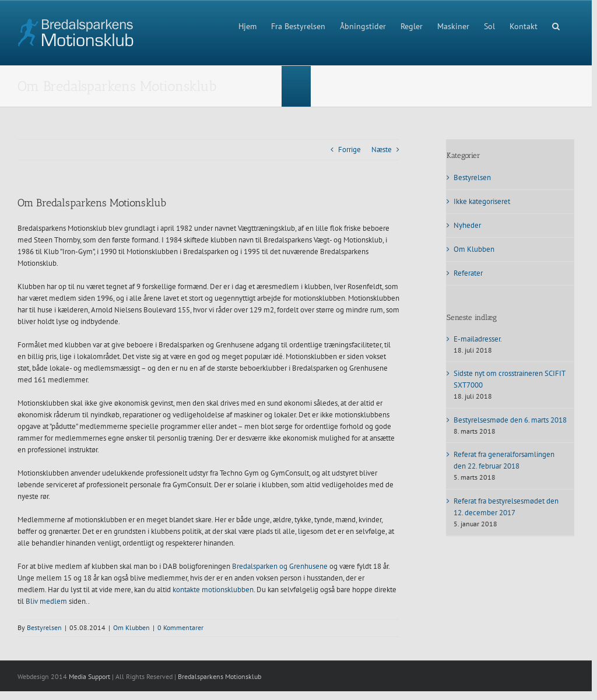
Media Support (89, 676)
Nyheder (467, 225)
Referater (468, 273)
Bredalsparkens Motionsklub (220, 676)
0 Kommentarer (180, 627)
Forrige (350, 150)
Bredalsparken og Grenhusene (280, 566)
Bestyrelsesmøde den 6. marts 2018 (510, 420)
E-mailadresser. (478, 339)
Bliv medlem (46, 601)
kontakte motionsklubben (213, 590)
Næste (382, 150)
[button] (556, 25)
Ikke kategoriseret (482, 201)
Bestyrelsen (44, 627)
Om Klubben (131, 627)
